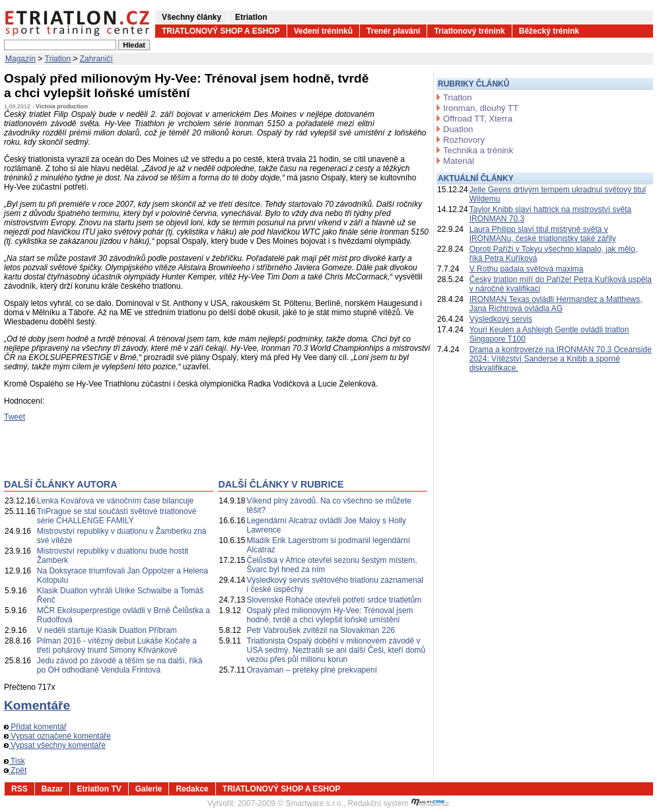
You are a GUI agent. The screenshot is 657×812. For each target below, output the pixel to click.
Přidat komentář (35, 727)
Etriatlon (251, 17)
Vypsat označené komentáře (57, 736)
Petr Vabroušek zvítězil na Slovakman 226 (321, 630)
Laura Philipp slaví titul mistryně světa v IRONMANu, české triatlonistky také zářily (543, 234)
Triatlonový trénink (469, 31)
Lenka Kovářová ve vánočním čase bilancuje (115, 501)
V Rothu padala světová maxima (527, 269)
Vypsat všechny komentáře (55, 745)
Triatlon (58, 59)
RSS (19, 789)
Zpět (15, 770)
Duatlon (458, 129)
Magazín (20, 59)
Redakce (192, 789)
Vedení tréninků (323, 31)
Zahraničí (96, 59)
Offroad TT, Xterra (478, 119)
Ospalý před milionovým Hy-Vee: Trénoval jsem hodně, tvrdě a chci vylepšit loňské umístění (330, 615)
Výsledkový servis (501, 319)
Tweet (15, 417)
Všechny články (191, 17)
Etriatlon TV (99, 789)
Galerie (149, 789)
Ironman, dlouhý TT (481, 108)
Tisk (15, 761)
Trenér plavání (393, 31)
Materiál (459, 161)
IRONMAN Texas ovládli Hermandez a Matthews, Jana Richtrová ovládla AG (556, 304)
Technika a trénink (478, 150)
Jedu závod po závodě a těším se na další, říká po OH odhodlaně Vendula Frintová (120, 665)
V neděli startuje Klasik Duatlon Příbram (107, 630)
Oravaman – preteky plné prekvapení (312, 670)
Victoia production (62, 106)
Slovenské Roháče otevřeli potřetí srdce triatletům (334, 600)
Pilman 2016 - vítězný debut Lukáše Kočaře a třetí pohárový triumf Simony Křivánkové (117, 646)
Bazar (52, 789)
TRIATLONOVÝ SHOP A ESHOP (221, 31)
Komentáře (37, 705)
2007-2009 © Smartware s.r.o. (291, 803)
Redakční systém (399, 803)
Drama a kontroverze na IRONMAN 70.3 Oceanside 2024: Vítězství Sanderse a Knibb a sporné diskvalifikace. (561, 359)
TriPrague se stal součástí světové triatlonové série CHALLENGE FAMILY (117, 516)
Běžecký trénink (549, 31)
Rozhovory (464, 140)
